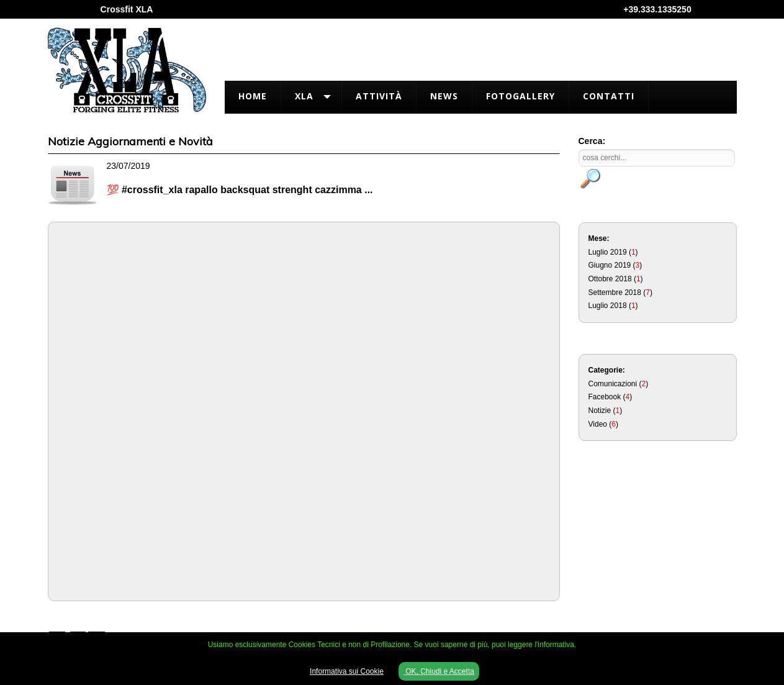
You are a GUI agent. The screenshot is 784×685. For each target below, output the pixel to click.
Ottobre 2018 (610, 279)
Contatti (609, 96)
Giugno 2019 (610, 265)
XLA (304, 96)
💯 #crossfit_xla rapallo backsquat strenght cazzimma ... (240, 190)
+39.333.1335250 (657, 9)
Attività (379, 96)
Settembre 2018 (615, 293)
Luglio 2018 (608, 306)
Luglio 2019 (608, 252)
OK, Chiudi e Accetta (439, 671)
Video (598, 424)
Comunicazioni (613, 384)
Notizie (600, 411)
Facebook (605, 397)
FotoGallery (520, 96)
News (444, 96)
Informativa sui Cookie (347, 671)
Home (253, 96)
